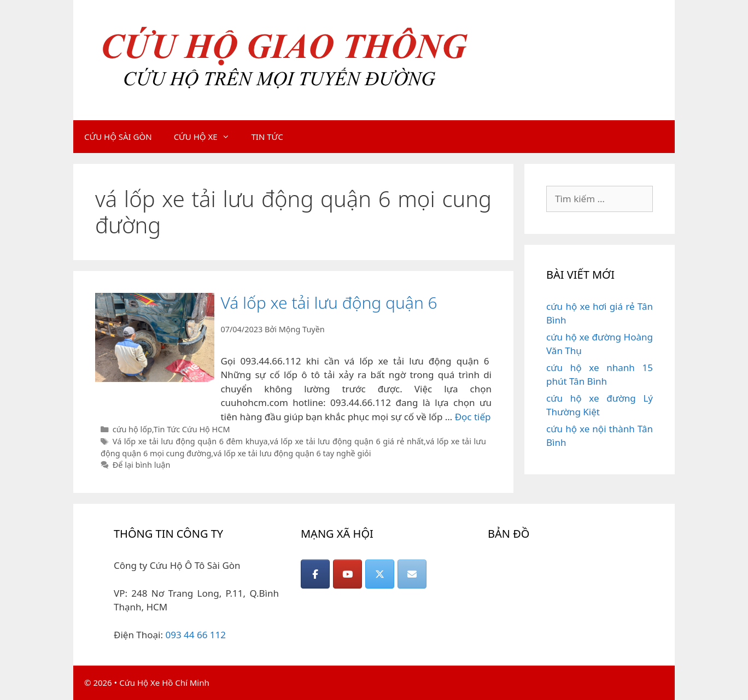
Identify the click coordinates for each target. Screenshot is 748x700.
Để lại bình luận (142, 465)
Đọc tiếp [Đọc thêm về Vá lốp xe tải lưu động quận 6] (473, 417)
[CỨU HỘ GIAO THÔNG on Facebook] (315, 574)
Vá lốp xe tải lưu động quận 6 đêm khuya (190, 441)
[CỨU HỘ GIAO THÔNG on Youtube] (347, 574)
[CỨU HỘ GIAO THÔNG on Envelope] (412, 574)
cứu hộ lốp (132, 429)
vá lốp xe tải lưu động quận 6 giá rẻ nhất (347, 441)
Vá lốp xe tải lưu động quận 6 (329, 302)
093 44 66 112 (195, 635)
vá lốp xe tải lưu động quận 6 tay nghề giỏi (292, 453)
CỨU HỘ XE (207, 137)
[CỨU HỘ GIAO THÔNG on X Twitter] (380, 574)
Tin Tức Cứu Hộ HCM (192, 429)
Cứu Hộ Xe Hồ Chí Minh (164, 683)
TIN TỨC (267, 137)
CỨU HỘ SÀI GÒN (118, 137)
